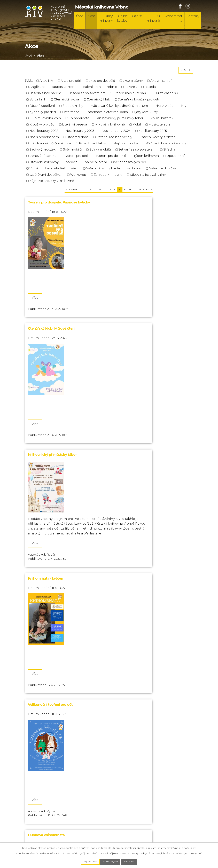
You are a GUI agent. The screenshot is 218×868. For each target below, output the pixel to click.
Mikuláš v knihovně (110, 126)
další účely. (190, 847)
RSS (185, 71)
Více (37, 280)
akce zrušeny (133, 82)
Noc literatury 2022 (44, 132)
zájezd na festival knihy (148, 176)
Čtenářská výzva (66, 101)
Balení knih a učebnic (100, 88)
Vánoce (72, 163)
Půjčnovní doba (126, 145)
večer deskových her (130, 163)
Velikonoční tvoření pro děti (51, 430)
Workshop (78, 176)
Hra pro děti (165, 107)
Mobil (137, 126)
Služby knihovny (106, 18)
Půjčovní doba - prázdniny (166, 145)
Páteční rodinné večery (114, 138)
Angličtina (38, 88)
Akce (91, 16)
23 (130, 191)
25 (140, 191)
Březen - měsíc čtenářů (129, 652)
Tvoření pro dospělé (111, 157)
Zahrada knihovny (108, 176)
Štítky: (29, 82)
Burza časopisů (166, 94)
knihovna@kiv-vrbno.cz (43, 831)
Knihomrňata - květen (128, 311)
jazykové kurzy (147, 113)
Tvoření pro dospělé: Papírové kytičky (59, 203)
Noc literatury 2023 (80, 132)
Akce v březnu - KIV (44, 652)
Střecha (169, 151)
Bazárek (131, 88)
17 (100, 191)
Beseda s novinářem (45, 94)
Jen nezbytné (111, 861)
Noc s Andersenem (44, 138)
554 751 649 (34, 811)
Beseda (150, 88)
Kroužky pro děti (42, 126)
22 (125, 191)
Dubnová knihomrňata (129, 430)
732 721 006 (34, 818)
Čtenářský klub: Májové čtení (134, 203)
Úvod (80, 16)
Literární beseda (75, 126)
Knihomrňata (173, 18)
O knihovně (153, 18)
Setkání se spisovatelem (137, 151)
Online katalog (122, 18)
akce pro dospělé (102, 82)
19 (110, 191)
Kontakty (193, 16)
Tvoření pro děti (76, 157)
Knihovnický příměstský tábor (120, 120)
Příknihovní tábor (93, 145)
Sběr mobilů (72, 151)
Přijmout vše (89, 861)
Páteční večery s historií (158, 138)
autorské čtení (64, 88)
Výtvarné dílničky (163, 170)
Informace (71, 113)
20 (115, 191)
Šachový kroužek (42, 151)
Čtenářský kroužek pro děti (138, 101)
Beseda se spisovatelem (87, 94)
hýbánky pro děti (43, 113)
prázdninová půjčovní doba (50, 145)
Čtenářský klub (98, 101)
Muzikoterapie (159, 126)
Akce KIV (46, 82)
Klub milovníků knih (45, 120)
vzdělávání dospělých (46, 176)
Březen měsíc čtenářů (130, 94)
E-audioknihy (73, 107)
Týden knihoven (146, 157)
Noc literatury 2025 (153, 132)
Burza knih (38, 101)
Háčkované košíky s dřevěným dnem (119, 107)
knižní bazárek (162, 120)
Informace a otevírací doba (107, 113)
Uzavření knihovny (44, 163)
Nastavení (131, 861)
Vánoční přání (96, 163)
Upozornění (176, 157)
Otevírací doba (78, 138)
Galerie (137, 16)
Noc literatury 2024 (116, 132)
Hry (184, 107)
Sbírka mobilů (100, 151)
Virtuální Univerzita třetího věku (54, 170)
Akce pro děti (71, 82)
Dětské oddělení (42, 107)
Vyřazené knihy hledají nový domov (114, 170)
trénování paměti (43, 157)
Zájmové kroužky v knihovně (52, 182)
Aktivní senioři (161, 82)
